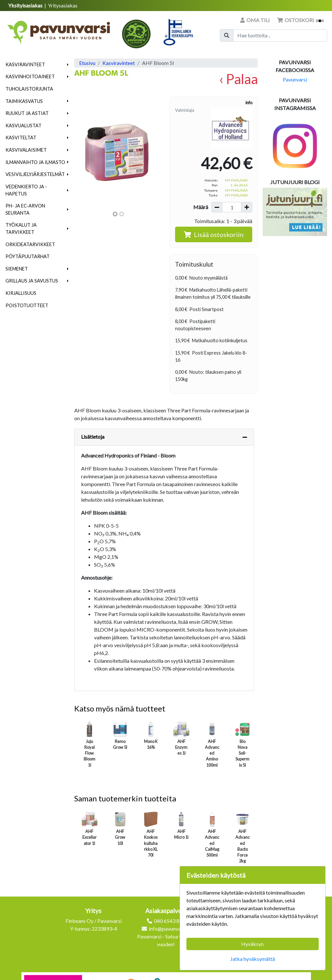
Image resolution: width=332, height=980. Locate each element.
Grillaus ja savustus (32, 281)
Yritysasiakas (63, 5)
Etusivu (87, 63)
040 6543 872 (170, 921)
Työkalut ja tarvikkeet (21, 228)
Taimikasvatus (24, 101)
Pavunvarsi (295, 79)
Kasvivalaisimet (26, 150)
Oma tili (255, 20)
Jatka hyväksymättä (253, 959)
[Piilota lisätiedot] (245, 437)
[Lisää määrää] (247, 207)
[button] (68, 65)
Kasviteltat (21, 138)
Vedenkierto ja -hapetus (26, 190)
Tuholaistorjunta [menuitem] (29, 89)
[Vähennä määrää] (217, 207)
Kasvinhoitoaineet (30, 76)
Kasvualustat (24, 126)
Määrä (201, 207)
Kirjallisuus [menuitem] (21, 293)
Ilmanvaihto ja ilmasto (35, 162)
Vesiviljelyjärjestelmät (35, 174)
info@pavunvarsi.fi (170, 929)
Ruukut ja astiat (27, 113)
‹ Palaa (238, 79)
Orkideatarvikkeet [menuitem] (30, 244)
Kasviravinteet (25, 64)
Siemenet (17, 269)
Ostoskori (301, 20)
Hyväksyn (252, 944)
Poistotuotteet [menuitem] (27, 305)
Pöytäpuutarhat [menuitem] (28, 256)
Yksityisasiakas (26, 5)
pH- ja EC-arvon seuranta (25, 209)
